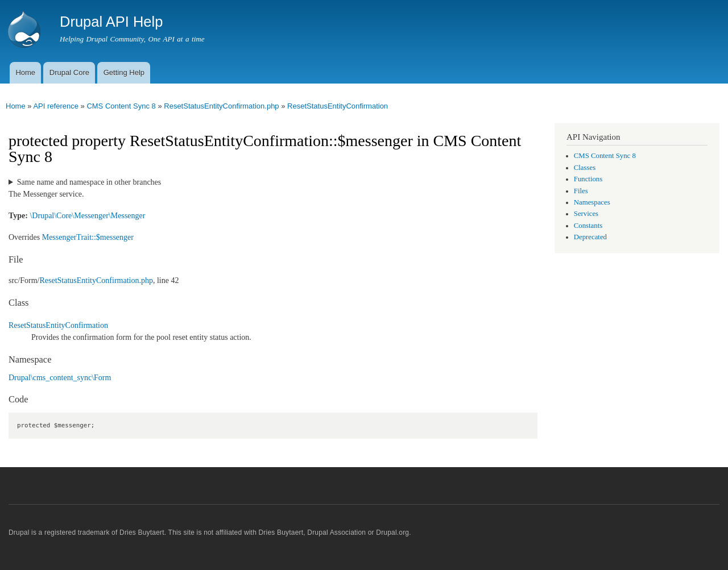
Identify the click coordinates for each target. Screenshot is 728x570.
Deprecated (590, 237)
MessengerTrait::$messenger (88, 237)
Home (25, 72)
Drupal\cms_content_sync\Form (60, 378)
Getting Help (124, 72)
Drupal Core (69, 72)
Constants (588, 226)
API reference (56, 106)
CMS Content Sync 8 (121, 106)
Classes (585, 168)
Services (586, 214)
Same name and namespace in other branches (89, 182)
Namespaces (592, 202)
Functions (588, 179)
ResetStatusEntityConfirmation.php (221, 106)
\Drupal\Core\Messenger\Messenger (87, 216)
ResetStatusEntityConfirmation (338, 106)
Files (581, 191)
